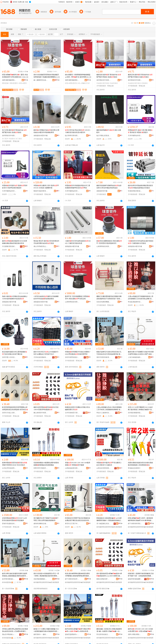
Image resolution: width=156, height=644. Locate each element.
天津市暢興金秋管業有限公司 (135, 136)
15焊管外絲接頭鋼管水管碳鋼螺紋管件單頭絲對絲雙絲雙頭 (46, 298)
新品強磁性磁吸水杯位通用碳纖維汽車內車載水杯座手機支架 (15, 353)
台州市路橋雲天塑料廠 (72, 413)
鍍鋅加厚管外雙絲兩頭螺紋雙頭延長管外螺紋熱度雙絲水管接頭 (140, 187)
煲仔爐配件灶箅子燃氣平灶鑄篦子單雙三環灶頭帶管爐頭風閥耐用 (46, 519)
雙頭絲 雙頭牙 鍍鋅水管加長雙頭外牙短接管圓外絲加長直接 (46, 242)
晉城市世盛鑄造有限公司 (9, 524)
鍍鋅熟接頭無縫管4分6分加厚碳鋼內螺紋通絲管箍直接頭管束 (15, 242)
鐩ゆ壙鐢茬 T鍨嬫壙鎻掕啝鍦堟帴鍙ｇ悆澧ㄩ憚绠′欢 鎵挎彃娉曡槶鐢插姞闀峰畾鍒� (78, 76)
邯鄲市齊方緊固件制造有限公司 (41, 468)
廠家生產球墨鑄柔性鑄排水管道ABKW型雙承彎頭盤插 (46, 408)
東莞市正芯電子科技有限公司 (72, 524)
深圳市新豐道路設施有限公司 (72, 357)
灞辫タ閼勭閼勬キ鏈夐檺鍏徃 (135, 634)
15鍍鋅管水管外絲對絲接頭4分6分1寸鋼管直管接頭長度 (78, 242)
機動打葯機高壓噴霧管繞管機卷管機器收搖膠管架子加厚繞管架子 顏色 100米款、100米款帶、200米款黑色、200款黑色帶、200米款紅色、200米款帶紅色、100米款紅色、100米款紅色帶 (109, 298)
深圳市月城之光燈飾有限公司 (9, 413)
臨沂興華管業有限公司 (72, 136)
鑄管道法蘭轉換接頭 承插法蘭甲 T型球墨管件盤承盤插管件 (109, 242)
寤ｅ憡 (26, 77)
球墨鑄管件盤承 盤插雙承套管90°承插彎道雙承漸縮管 (15, 187)
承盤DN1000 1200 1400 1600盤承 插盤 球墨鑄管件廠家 (78, 464)
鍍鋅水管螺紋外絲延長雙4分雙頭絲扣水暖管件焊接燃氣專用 (46, 131)
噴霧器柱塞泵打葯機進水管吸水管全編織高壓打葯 (77, 408)
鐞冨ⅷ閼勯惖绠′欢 (71, 83)
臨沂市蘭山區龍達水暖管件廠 (104, 136)
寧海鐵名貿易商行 (134, 468)
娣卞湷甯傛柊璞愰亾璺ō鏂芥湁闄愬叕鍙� (135, 524)
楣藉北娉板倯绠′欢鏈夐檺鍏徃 (104, 579)
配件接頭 (106, 83)
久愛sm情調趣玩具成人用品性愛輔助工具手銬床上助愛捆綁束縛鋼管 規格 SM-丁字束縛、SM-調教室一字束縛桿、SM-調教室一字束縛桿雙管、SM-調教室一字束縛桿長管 (109, 409)
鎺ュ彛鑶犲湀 (83, 83)
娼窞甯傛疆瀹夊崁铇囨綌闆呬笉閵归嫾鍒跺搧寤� (9, 579)
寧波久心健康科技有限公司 (104, 413)
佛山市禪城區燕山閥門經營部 (41, 246)
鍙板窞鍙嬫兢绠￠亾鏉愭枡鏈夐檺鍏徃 (72, 634)
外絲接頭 (100, 83)
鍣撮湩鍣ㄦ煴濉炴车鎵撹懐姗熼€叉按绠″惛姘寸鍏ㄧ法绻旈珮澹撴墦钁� (141, 575)
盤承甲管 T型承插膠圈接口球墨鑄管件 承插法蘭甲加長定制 (77, 298)
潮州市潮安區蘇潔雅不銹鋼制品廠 (104, 357)
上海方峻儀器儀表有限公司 (135, 357)
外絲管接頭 (114, 83)
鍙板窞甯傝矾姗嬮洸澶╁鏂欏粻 (135, 579)
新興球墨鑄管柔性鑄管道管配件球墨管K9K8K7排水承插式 (15, 464)
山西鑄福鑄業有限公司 (72, 468)
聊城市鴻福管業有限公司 (41, 191)
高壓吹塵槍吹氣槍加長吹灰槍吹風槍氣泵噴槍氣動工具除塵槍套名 (140, 464)
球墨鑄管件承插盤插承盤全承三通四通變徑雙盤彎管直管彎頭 (77, 187)
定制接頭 (144, 83)
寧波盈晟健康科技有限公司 (135, 302)
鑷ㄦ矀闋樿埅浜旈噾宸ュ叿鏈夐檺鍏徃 (41, 80)
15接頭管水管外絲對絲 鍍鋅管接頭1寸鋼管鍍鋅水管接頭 (141, 242)
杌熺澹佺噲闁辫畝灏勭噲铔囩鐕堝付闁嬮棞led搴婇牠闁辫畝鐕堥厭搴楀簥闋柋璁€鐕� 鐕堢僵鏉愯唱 (78, 575)
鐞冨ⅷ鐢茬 (23, 83)
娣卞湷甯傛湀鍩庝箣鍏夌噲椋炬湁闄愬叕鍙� (72, 579)
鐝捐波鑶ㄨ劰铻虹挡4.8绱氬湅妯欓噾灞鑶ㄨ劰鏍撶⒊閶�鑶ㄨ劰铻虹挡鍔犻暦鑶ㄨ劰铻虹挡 (109, 630)
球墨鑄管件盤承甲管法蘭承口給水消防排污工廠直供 (109, 464)
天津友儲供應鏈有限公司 (41, 357)
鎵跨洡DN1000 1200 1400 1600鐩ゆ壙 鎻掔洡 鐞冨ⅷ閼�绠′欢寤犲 (141, 630)
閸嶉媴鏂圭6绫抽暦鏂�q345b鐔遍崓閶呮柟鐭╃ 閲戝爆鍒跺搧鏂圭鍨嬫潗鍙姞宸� (109, 519)
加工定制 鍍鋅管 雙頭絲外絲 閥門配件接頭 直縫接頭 (14, 131)
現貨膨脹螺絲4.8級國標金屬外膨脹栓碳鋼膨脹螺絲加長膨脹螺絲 (46, 464)
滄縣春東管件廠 (102, 191)
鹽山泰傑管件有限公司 (41, 413)
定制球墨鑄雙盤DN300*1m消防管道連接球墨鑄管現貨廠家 (14, 519)
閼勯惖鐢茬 (14, 83)
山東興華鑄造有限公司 (104, 246)
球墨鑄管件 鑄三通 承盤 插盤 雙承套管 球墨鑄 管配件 (140, 131)
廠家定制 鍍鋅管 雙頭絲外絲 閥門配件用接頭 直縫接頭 (140, 76)
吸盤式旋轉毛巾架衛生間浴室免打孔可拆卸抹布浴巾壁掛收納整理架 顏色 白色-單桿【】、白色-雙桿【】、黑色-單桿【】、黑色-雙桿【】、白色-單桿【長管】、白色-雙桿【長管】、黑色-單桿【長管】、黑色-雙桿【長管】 (109, 353)
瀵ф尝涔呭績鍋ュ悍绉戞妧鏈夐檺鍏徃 (9, 634)
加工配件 (5, 139)
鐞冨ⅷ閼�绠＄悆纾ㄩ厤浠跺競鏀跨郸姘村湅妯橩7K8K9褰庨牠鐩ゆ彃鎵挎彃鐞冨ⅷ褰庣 (140, 519)
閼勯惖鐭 (6, 83)
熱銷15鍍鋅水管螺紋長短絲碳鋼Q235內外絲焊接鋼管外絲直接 (15, 298)
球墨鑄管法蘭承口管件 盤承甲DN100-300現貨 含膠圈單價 (46, 187)
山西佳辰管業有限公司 (104, 468)
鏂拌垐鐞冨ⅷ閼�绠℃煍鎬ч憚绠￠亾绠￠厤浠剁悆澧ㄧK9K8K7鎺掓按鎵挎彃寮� (78, 630)
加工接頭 (19, 139)
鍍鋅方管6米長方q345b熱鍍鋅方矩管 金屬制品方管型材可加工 (46, 353)
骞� (26, 80)
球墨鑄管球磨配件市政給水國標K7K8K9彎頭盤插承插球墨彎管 (78, 353)
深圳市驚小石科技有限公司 (9, 357)
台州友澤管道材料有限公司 (9, 468)
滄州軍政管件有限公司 (104, 80)
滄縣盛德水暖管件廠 (41, 136)
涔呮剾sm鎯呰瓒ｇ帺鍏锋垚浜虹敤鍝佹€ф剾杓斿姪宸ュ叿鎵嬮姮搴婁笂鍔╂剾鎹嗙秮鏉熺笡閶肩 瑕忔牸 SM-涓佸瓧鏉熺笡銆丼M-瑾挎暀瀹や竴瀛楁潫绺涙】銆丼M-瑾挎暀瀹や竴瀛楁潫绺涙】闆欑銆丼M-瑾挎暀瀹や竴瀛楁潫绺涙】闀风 (15, 630)
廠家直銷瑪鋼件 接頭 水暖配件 (109, 131)
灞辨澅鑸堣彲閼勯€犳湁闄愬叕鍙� (9, 80)
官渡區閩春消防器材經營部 (135, 191)
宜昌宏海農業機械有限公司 (104, 302)
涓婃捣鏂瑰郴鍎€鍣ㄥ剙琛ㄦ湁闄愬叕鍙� (41, 579)
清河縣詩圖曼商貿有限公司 (135, 413)
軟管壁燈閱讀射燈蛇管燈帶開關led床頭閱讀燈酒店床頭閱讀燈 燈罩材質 (15, 408)
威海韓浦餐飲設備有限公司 (41, 524)
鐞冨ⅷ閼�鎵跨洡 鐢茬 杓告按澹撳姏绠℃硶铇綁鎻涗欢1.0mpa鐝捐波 (15, 76)
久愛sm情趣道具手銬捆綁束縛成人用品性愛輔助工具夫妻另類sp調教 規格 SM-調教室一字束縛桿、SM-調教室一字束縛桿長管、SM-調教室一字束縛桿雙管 (141, 298)
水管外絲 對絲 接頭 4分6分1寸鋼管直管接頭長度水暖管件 (78, 131)
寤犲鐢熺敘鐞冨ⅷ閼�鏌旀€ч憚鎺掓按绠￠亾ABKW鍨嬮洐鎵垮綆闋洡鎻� (109, 575)
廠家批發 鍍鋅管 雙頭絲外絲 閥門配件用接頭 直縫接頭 (109, 76)
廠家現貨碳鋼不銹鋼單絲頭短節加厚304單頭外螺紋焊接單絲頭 (109, 187)
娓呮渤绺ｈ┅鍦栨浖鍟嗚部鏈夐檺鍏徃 (41, 634)
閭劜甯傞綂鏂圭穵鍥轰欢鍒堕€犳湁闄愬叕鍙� (104, 634)
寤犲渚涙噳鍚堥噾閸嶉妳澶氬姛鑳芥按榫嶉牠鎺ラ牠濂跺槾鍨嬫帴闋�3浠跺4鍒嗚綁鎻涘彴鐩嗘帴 (46, 76)
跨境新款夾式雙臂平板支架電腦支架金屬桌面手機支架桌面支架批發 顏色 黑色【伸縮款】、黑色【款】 (78, 519)
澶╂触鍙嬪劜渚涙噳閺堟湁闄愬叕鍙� (104, 524)
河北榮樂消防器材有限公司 (9, 246)
